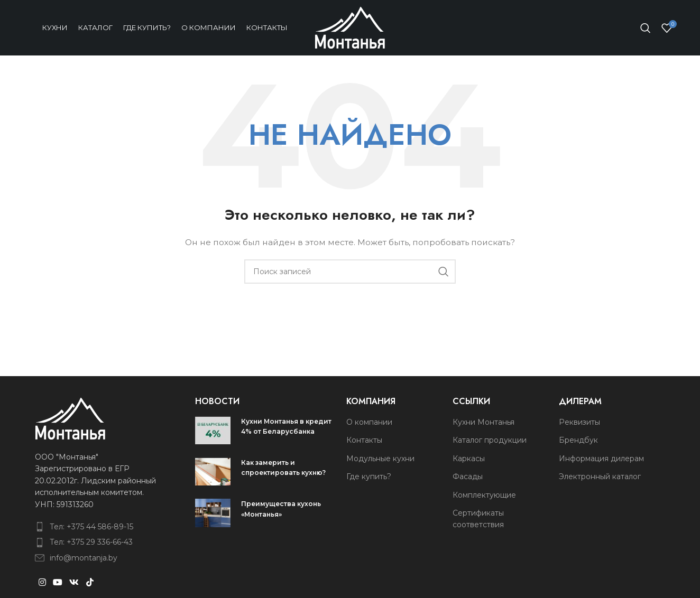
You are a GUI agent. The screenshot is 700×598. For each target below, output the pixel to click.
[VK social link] (74, 582)
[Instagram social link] (42, 582)
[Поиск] (646, 28)
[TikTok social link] (90, 582)
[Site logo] (350, 27)
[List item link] (98, 527)
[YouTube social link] (57, 582)
